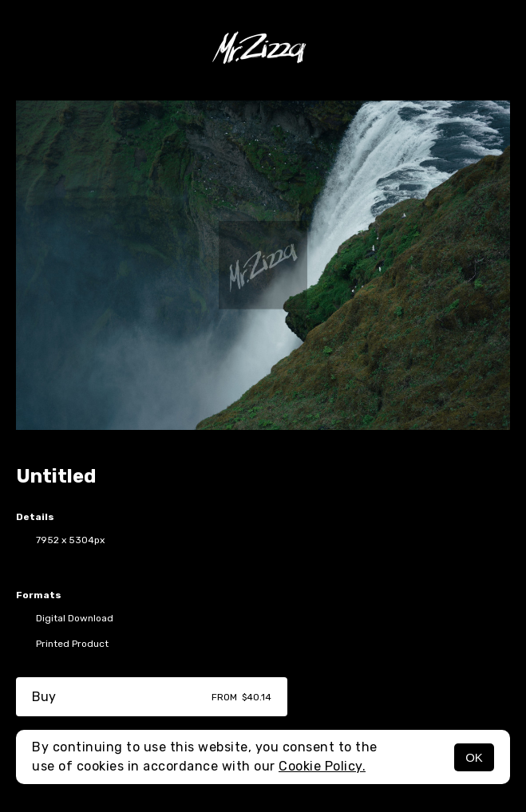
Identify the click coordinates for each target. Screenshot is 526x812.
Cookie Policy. (322, 766)
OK (474, 757)
